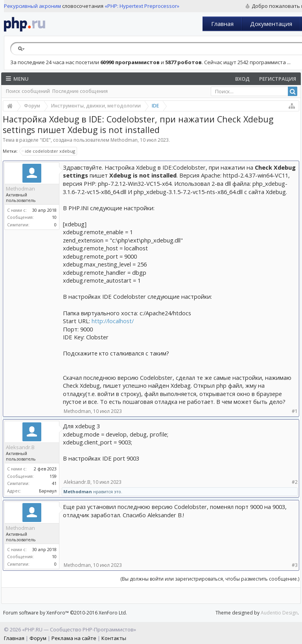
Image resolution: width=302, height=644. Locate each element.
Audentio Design (279, 613)
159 (53, 476)
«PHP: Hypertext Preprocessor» (142, 6)
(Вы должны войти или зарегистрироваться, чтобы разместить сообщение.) (210, 579)
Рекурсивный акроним (32, 6)
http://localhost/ (113, 321)
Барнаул (48, 491)
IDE (45, 140)
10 (54, 217)
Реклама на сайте (74, 638)
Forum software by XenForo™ (65, 613)
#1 (295, 411)
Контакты (114, 638)
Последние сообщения (80, 91)
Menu (17, 79)
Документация (271, 24)
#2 (295, 482)
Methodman (124, 140)
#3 (295, 565)
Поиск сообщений (28, 91)
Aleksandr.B (20, 447)
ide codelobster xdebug (49, 151)
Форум (38, 638)
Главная (222, 24)
